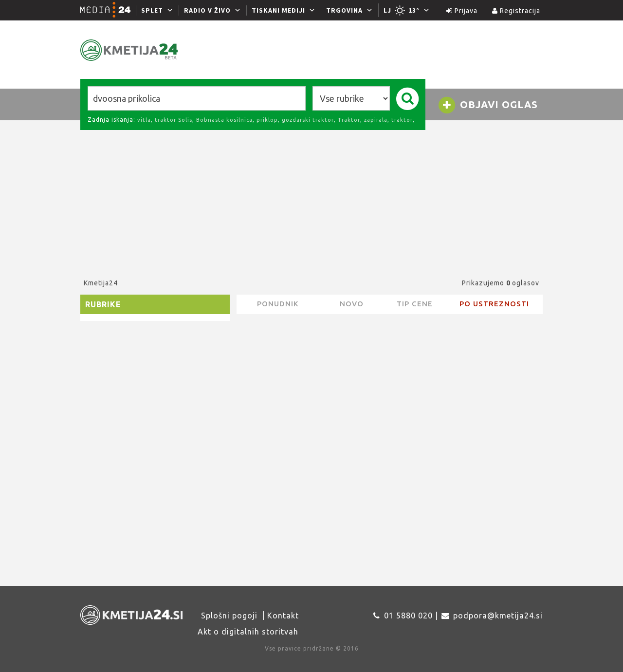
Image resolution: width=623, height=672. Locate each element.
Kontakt (283, 616)
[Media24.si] (108, 10)
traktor (402, 120)
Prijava (462, 11)
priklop (267, 120)
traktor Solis (174, 120)
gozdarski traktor (308, 120)
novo (352, 304)
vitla (144, 120)
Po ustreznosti (494, 304)
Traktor (349, 120)
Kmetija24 (101, 283)
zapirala (376, 120)
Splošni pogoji (229, 616)
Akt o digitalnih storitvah (248, 632)
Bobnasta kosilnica (224, 120)
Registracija (516, 11)
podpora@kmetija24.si (498, 616)
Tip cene (415, 304)
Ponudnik (278, 304)
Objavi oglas (488, 105)
